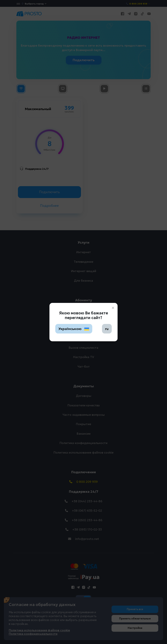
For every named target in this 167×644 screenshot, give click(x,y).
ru (107, 329)
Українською (74, 329)
